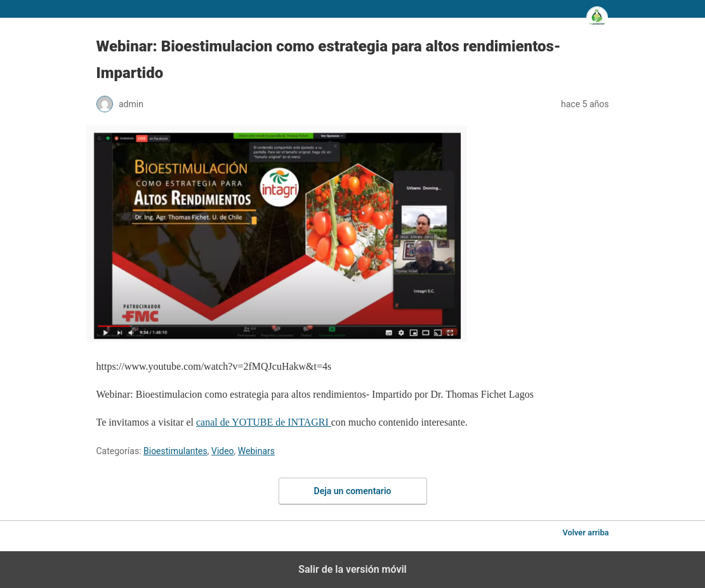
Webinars (256, 451)
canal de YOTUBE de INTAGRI (264, 422)
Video (223, 451)
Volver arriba (585, 532)
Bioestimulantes (175, 451)
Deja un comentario (353, 491)
